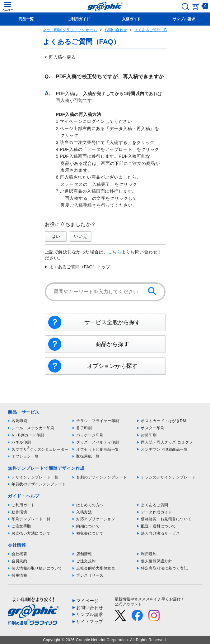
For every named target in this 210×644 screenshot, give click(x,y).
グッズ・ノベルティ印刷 (98, 442)
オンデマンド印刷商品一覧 (164, 449)
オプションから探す (112, 366)
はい (56, 236)
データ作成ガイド (156, 512)
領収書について (90, 533)
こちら (115, 252)
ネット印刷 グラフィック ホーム (70, 30)
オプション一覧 (25, 456)
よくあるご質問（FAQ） (155, 30)
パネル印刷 (21, 442)
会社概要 (19, 554)
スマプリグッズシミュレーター (40, 449)
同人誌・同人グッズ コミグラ (167, 442)
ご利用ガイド (23, 505)
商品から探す (112, 344)
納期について (88, 526)
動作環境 (19, 512)
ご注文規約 (86, 561)
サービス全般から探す (112, 322)
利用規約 (149, 554)
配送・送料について (159, 526)
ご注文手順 (21, 526)
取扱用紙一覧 (88, 456)
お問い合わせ (116, 30)
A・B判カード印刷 (28, 435)
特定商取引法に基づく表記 (164, 568)
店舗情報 (84, 554)
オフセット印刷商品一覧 (98, 449)
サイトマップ (90, 622)
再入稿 (55, 57)
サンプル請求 (90, 614)
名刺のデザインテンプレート (102, 477)
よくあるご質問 (155, 505)
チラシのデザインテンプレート (168, 477)
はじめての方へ (90, 505)
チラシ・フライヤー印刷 (98, 421)
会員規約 (19, 561)
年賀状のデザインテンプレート (39, 484)
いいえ (81, 236)
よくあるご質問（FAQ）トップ (80, 267)
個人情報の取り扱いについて (37, 568)
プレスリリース (90, 575)
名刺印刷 (19, 421)
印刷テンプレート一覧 (31, 519)
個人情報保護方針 (156, 561)
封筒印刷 (149, 435)
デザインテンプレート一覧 (35, 477)
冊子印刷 (84, 428)
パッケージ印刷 (90, 435)
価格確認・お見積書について (166, 519)
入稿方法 (84, 512)
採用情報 (19, 575)
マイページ (88, 601)
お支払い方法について (31, 533)
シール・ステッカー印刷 (33, 428)
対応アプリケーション (96, 519)
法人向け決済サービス (160, 533)
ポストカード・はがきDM (163, 421)
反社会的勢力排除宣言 (96, 568)
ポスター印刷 (153, 428)
